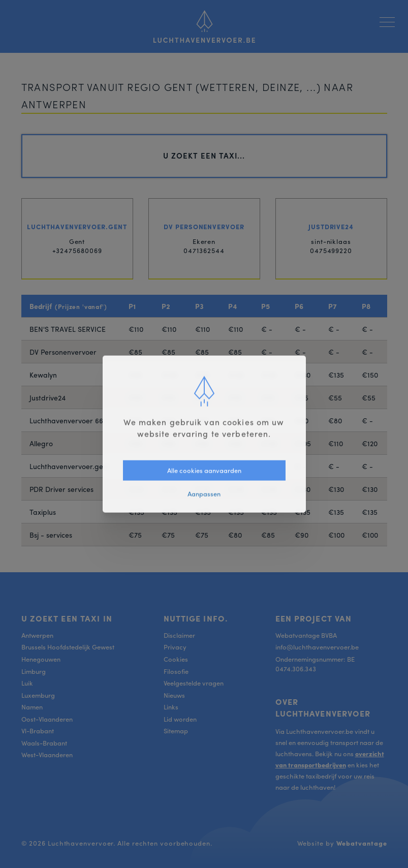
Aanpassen (204, 494)
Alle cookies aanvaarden (204, 470)
